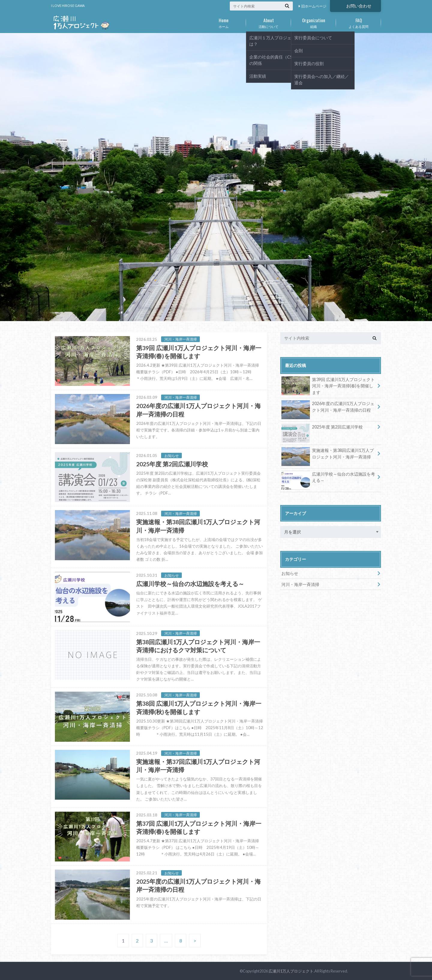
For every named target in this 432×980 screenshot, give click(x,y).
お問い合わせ (359, 6)
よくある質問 (358, 22)
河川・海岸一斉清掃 (300, 584)
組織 (313, 22)
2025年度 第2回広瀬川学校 (322, 428)
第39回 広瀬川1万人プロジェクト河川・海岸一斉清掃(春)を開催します (328, 386)
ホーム (223, 22)
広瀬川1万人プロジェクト (291, 971)
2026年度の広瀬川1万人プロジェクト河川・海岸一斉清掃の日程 (328, 408)
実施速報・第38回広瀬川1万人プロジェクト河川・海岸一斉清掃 (328, 455)
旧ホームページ (314, 6)
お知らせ (290, 573)
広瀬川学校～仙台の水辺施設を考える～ (328, 478)
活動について (268, 22)
